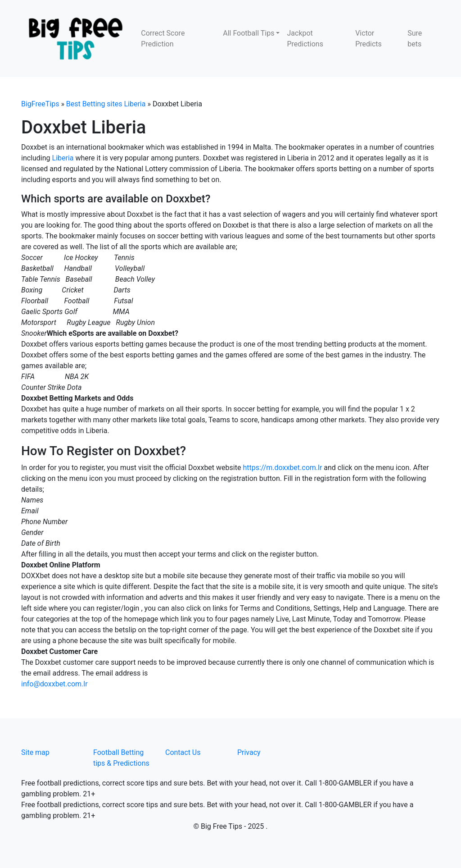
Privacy (249, 752)
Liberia (63, 158)
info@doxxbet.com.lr (54, 684)
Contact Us (183, 752)
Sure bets (415, 39)
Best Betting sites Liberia (106, 104)
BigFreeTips (40, 104)
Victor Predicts (368, 39)
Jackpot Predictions (305, 39)
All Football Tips (249, 33)
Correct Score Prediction (163, 39)
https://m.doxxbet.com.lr (282, 468)
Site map (35, 752)
